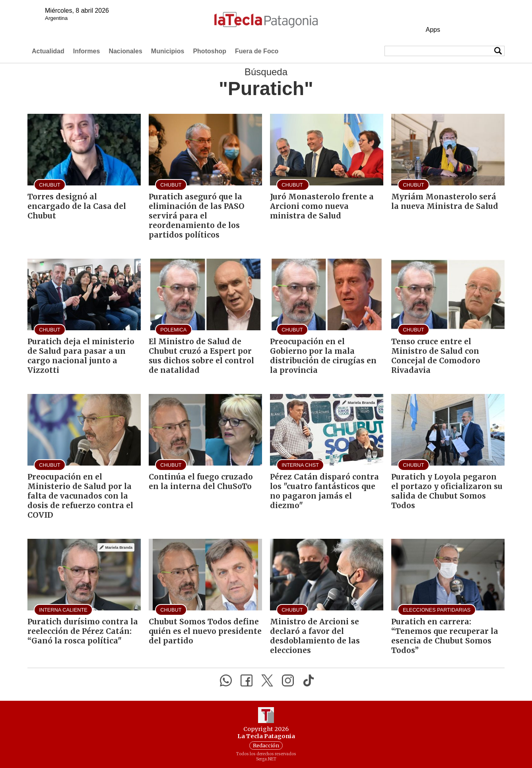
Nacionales (125, 51)
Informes (87, 51)
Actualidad (48, 51)
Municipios (168, 51)
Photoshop (210, 51)
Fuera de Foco (257, 51)
